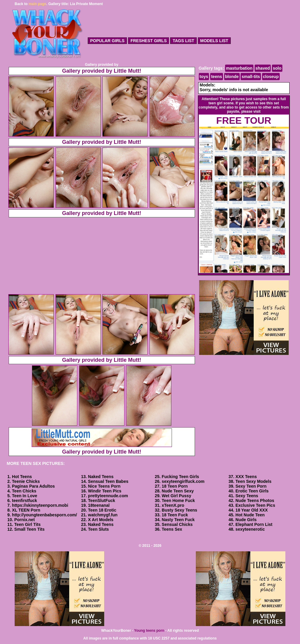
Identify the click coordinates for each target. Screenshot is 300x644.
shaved (263, 68)
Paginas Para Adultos (33, 486)
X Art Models (101, 520)
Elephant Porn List (254, 524)
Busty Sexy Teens (180, 510)
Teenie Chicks (26, 481)
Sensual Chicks (177, 524)
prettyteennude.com (108, 496)
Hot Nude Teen (250, 515)
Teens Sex (172, 529)
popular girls (107, 41)
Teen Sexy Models (253, 481)
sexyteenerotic (250, 529)
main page (37, 4)
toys (204, 77)
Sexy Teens (247, 496)
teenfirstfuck (24, 500)
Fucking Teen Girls (180, 477)
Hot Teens (22, 477)
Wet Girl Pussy (177, 496)
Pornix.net (24, 520)
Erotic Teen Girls (252, 491)
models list (214, 41)
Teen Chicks (24, 491)
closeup (271, 77)
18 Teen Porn (175, 486)
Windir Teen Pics (105, 491)
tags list (183, 41)
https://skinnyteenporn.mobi (40, 505)
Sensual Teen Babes (108, 481)
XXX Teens (246, 477)
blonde (232, 77)
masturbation (239, 68)
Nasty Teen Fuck (178, 520)
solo (277, 68)
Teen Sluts (99, 529)
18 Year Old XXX (252, 510)
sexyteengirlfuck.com (183, 481)
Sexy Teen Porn (251, 486)
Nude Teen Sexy (178, 491)
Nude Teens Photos (255, 500)
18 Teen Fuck (175, 515)
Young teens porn (149, 631)
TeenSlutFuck (102, 500)
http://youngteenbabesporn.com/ (44, 515)
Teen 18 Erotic (102, 510)
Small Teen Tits (29, 529)
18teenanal (99, 505)
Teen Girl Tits (27, 524)
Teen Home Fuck (178, 500)
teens (217, 77)
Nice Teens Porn (104, 486)
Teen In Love (25, 496)
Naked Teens (101, 477)
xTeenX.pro (173, 505)
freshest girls (149, 41)
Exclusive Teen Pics (255, 505)
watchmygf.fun (103, 515)
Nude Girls (246, 520)
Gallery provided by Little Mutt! (102, 71)
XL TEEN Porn (26, 510)
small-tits (251, 77)
